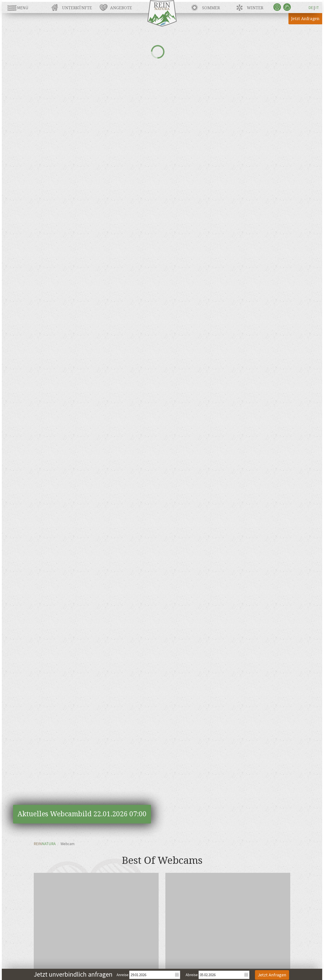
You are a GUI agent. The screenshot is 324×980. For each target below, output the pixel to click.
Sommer (211, 8)
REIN (45, 844)
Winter (255, 8)
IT (317, 8)
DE (311, 8)
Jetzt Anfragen (305, 19)
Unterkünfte (77, 8)
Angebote (121, 8)
